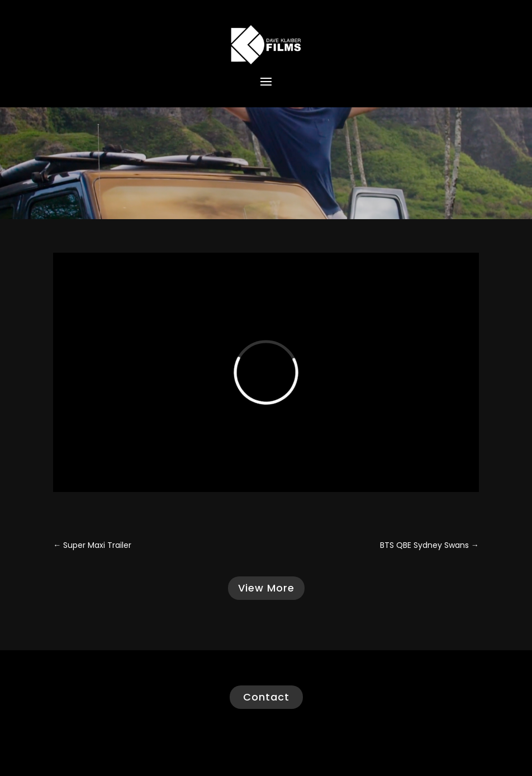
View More (266, 588)
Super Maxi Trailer (92, 545)
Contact (266, 697)
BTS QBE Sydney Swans (429, 545)
